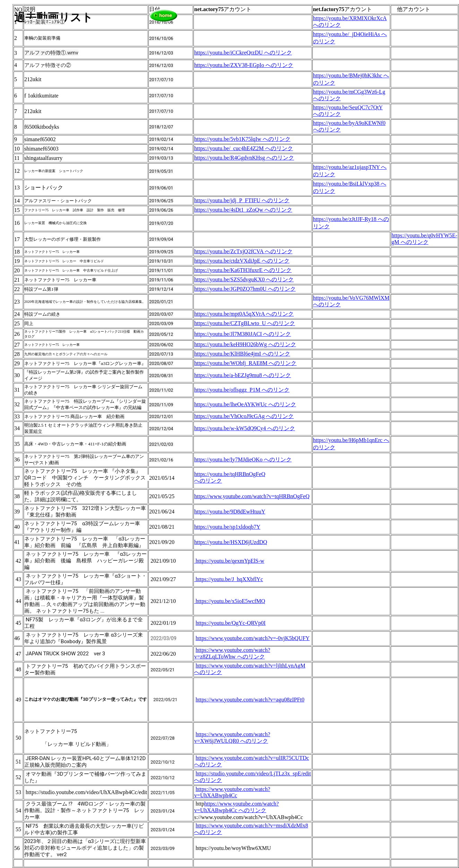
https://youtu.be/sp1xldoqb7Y (227, 527)
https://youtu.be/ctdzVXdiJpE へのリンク (242, 261)
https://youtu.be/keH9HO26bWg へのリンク (245, 344)
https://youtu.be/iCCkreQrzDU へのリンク (243, 53)
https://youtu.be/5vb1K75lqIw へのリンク (242, 139)
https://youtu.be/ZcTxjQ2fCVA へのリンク (243, 251)
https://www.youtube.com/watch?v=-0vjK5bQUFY (253, 638)
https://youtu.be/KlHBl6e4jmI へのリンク (242, 354)
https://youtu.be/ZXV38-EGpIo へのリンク (244, 65)
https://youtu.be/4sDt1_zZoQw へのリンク (243, 210)
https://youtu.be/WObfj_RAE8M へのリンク (245, 363)
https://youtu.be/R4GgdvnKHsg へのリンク (244, 158)
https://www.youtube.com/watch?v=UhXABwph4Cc (232, 792)
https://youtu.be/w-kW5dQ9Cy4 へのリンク (245, 428)
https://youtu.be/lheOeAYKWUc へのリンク (245, 404)
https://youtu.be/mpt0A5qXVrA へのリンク (244, 314)
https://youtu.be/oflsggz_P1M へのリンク (242, 390)
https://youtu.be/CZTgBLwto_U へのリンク (245, 323)
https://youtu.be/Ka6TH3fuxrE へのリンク (243, 270)
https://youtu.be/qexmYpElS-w (229, 561)
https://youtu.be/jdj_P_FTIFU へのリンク (242, 200)
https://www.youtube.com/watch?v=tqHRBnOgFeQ (252, 496)
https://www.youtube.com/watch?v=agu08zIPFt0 (250, 700)
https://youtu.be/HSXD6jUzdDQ (231, 542)
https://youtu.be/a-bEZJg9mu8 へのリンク (243, 375)
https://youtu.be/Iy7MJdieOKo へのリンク (243, 459)
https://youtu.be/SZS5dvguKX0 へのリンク (244, 279)
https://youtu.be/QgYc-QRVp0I (231, 623)
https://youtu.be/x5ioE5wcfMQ (230, 601)
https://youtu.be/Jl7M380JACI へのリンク (243, 334)
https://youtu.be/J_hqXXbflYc (228, 579)
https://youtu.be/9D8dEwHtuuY (230, 512)
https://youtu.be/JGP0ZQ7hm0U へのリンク (245, 289)
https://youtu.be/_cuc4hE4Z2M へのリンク (243, 148)
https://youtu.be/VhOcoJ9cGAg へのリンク (244, 416)
